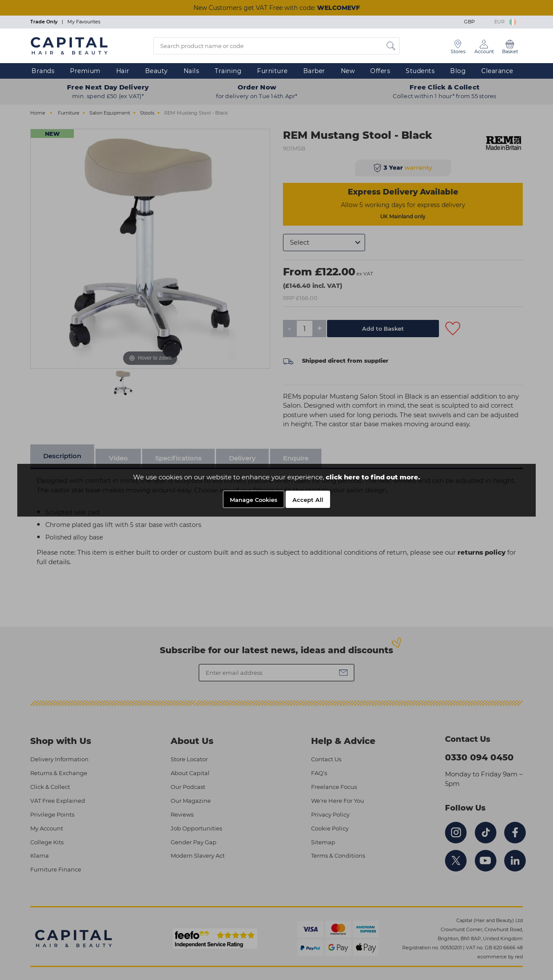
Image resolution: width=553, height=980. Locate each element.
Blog (458, 71)
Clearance (497, 71)
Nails (192, 71)
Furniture (272, 71)
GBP (476, 22)
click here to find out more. (373, 477)
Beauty (157, 71)
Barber (314, 71)
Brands (43, 71)
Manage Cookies (254, 500)
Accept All (308, 500)
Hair (123, 71)
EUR (505, 22)
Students (420, 71)
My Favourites (84, 22)
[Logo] (69, 45)
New (348, 71)
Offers (380, 71)
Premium (85, 71)
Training (228, 71)
